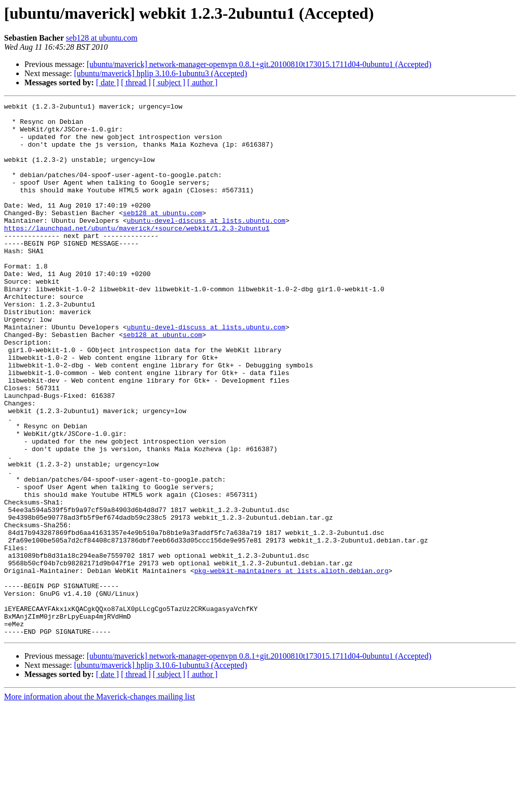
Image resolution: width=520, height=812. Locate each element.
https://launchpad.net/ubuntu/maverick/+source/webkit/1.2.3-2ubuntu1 (137, 254)
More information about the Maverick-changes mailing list (100, 803)
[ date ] (107, 82)
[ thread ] (136, 82)
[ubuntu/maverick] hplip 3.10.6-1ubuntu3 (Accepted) (161, 73)
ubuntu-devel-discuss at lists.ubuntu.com (206, 245)
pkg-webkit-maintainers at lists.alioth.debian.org (291, 665)
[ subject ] (169, 82)
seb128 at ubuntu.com (102, 38)
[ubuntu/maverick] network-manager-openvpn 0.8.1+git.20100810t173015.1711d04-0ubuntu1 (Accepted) (259, 64)
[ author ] (203, 82)
